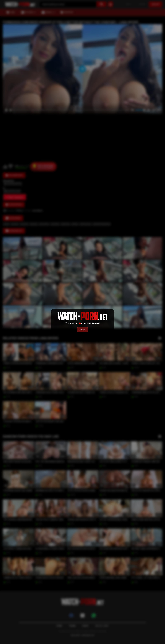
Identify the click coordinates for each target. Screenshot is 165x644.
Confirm (82, 329)
